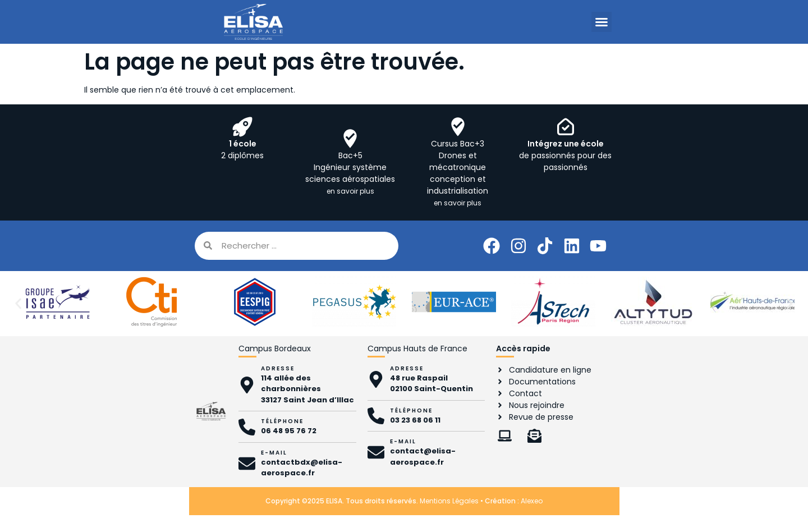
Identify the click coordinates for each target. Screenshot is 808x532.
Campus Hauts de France (417, 348)
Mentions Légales (449, 501)
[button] (602, 22)
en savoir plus (350, 191)
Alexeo (532, 501)
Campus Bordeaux (275, 348)
